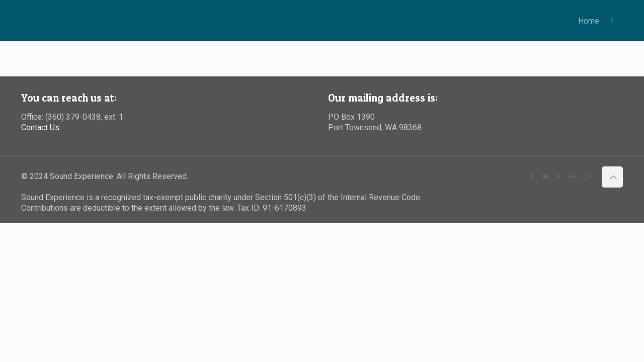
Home (589, 21)
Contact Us (40, 127)
